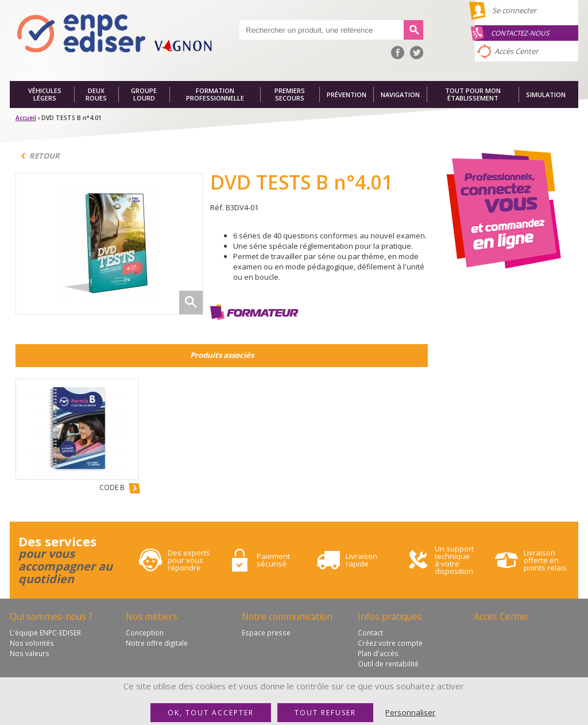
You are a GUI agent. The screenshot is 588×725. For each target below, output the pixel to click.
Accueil (26, 118)
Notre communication (287, 616)
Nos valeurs (30, 653)
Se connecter (514, 10)
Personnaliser (410, 712)
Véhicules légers (45, 95)
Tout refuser (325, 713)
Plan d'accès (378, 653)
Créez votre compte (390, 643)
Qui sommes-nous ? (51, 616)
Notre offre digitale (157, 643)
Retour (45, 156)
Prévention (347, 95)
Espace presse (266, 633)
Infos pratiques (390, 616)
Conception (145, 633)
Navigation (400, 95)
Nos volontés (32, 643)
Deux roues (96, 95)
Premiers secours (290, 95)
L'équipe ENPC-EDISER (45, 633)
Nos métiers (152, 616)
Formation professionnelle (215, 95)
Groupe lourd (144, 95)
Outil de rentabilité (388, 664)
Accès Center (516, 51)
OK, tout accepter (211, 713)
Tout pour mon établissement (473, 95)
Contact (370, 633)
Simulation (546, 95)
